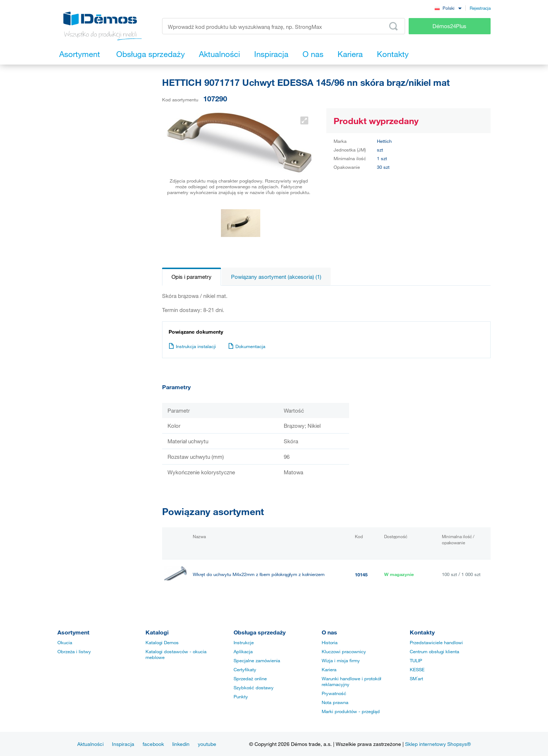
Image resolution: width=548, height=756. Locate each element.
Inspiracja (123, 744)
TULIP (416, 660)
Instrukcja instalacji (192, 346)
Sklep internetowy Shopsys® (438, 744)
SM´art (416, 678)
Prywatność (334, 693)
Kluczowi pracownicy (344, 651)
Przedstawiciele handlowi (436, 642)
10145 (361, 575)
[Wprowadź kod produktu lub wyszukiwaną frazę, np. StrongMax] (284, 26)
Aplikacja (243, 651)
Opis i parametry (192, 277)
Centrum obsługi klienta (434, 651)
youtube (207, 744)
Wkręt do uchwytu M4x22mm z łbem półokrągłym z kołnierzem (259, 574)
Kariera (329, 669)
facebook (153, 744)
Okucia (65, 642)
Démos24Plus (449, 26)
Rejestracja (480, 8)
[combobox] (448, 8)
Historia (330, 642)
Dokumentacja (247, 346)
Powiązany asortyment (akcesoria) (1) (276, 277)
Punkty (241, 696)
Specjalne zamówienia (257, 660)
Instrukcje (244, 642)
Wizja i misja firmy (341, 660)
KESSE (417, 669)
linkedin (181, 744)
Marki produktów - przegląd (351, 711)
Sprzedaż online (250, 678)
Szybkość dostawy (254, 687)
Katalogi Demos (162, 642)
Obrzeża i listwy (74, 651)
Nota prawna (335, 702)
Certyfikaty (245, 669)
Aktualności (90, 744)
